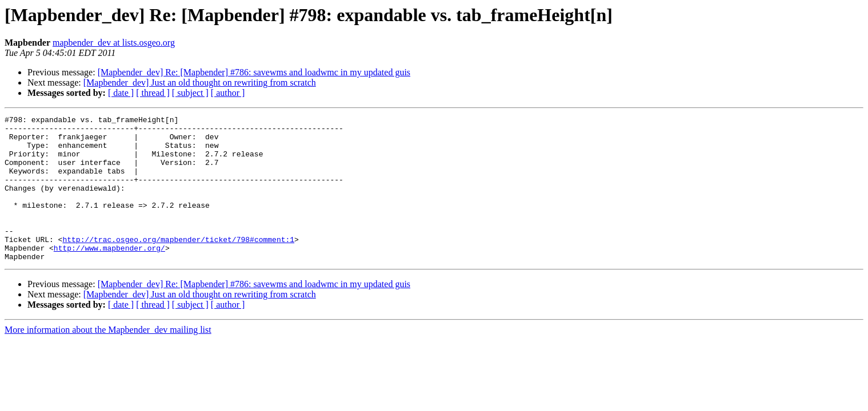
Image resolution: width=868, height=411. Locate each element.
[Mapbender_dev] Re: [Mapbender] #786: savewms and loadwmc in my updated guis (254, 72)
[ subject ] (190, 93)
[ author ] (228, 93)
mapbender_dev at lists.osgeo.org (114, 43)
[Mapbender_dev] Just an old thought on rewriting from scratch (200, 82)
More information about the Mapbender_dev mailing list (108, 359)
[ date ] (121, 93)
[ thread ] (153, 93)
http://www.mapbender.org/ (109, 275)
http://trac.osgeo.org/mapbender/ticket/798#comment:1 (178, 265)
